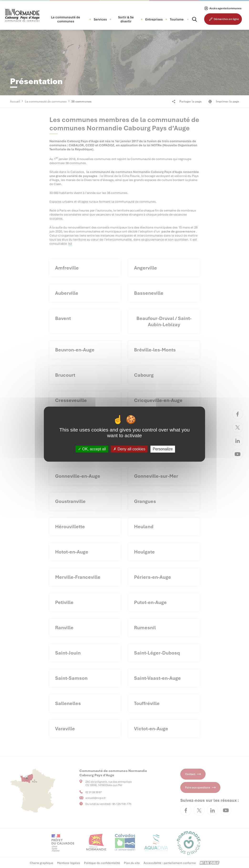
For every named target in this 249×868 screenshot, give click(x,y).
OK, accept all (92, 449)
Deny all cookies (129, 449)
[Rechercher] (190, 19)
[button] (66, 19)
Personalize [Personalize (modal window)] (163, 449)
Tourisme (177, 19)
